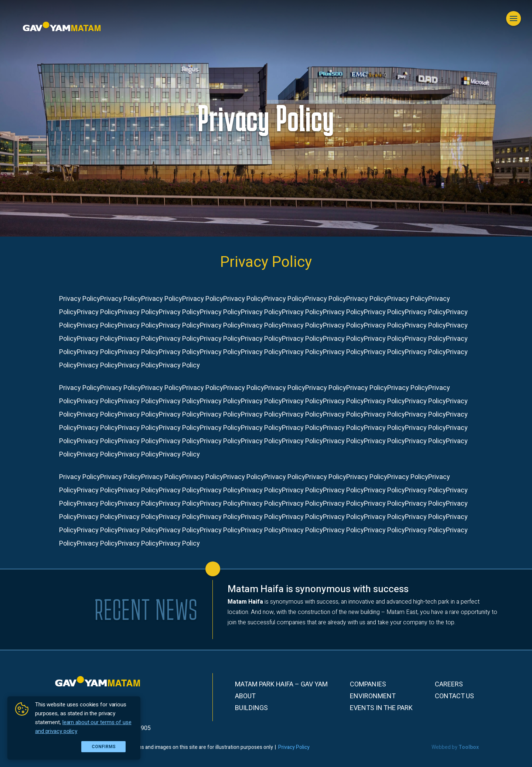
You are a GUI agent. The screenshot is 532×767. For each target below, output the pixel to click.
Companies (368, 685)
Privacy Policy (294, 747)
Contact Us (454, 696)
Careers (449, 685)
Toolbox (469, 747)
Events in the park (381, 708)
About (245, 696)
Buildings (251, 708)
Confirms (104, 747)
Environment (373, 696)
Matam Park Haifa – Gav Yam (281, 685)
